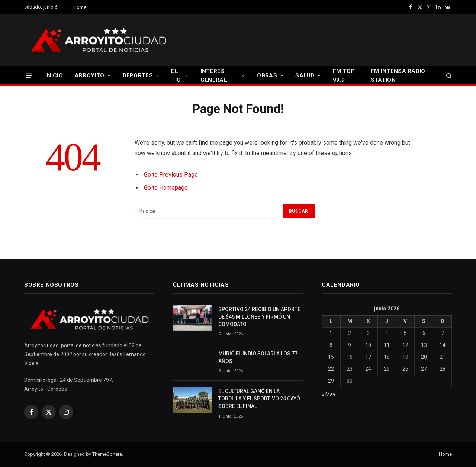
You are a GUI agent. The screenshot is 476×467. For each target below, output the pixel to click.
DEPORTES (138, 75)
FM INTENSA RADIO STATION (398, 75)
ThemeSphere (107, 454)
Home (80, 7)
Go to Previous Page (171, 175)
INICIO (54, 75)
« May (329, 394)
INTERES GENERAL (214, 75)
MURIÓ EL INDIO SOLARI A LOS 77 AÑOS (258, 357)
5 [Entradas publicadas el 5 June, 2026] (405, 333)
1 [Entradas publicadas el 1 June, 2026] (331, 333)
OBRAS (267, 75)
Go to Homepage (166, 188)
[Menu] (29, 75)
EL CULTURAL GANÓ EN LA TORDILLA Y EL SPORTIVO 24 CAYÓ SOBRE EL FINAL (259, 399)
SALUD (305, 75)
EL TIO (176, 75)
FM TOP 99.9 (344, 75)
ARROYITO (89, 75)
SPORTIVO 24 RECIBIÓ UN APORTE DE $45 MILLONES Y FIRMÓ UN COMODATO (259, 317)
